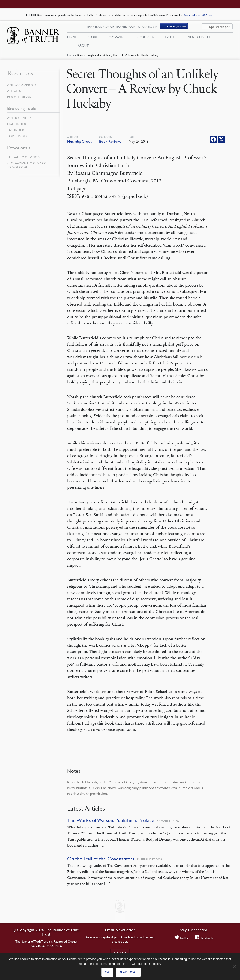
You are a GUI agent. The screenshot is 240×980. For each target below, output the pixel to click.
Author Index (19, 119)
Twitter (181, 938)
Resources (145, 38)
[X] (221, 141)
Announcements (22, 86)
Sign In (169, 27)
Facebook (204, 938)
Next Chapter (199, 38)
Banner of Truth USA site (198, 15)
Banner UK (111, 27)
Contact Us (154, 27)
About (83, 46)
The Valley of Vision (24, 158)
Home (71, 57)
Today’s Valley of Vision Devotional (28, 166)
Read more (128, 972)
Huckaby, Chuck (79, 143)
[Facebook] (213, 141)
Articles (14, 92)
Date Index (17, 125)
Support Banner (132, 27)
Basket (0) (193, 27)
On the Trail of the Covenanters (101, 860)
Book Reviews (110, 143)
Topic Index (18, 137)
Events (171, 38)
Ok (107, 972)
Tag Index (16, 131)
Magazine (117, 38)
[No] (234, 967)
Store (93, 38)
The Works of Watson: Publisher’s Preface (111, 822)
